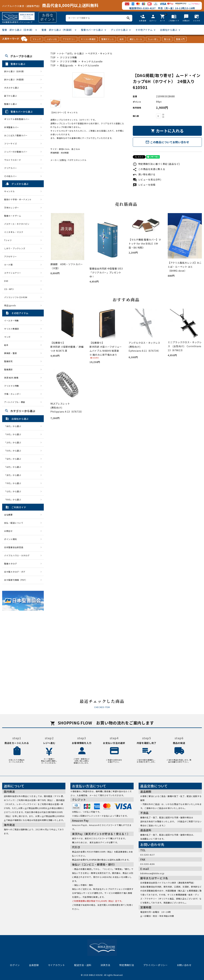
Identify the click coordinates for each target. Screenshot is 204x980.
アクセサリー (69, 39)
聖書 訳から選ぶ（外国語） (57, 30)
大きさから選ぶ (12, 88)
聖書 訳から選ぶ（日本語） (18, 30)
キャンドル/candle (92, 61)
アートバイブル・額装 (15, 402)
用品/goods (67, 65)
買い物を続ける (144, 174)
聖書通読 (8, 369)
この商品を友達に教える (149, 169)
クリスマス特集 (68, 57)
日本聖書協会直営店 (14, 547)
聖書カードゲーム (13, 216)
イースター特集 (11, 320)
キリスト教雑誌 (88, 39)
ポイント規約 (10, 539)
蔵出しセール (136, 39)
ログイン (15, 965)
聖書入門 (180, 39)
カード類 (8, 265)
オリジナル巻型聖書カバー (17, 119)
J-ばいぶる (52, 39)
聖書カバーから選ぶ (92, 30)
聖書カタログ (10, 564)
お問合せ (8, 531)
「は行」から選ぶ (14, 467)
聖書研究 (8, 361)
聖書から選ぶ (10, 104)
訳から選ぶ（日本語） (15, 71)
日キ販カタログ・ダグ (15, 572)
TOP (53, 53)
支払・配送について (14, 523)
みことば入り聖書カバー (16, 135)
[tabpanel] (88, 85)
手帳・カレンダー (13, 394)
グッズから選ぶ (119, 30)
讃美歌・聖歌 (10, 353)
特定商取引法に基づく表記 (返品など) (156, 164)
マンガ (7, 337)
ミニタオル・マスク (14, 232)
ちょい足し (153, 39)
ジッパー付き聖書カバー (16, 152)
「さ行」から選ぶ (14, 442)
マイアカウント (56, 965)
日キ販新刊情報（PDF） (16, 580)
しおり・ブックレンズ (15, 248)
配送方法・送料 (83, 965)
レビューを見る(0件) (147, 179)
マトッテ (37, 39)
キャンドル (9, 191)
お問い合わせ (184, 965)
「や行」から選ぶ (14, 483)
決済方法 (105, 965)
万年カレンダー (12, 208)
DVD (6, 281)
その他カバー (10, 176)
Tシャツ (8, 240)
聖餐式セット (108, 39)
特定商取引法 (127, 965)
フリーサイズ (10, 143)
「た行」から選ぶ (14, 451)
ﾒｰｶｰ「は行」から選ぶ (72, 53)
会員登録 (34, 965)
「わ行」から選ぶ (14, 499)
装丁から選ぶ (10, 96)
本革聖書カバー (12, 127)
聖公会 (167, 39)
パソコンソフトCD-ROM (16, 297)
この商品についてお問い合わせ (167, 142)
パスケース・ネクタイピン (17, 224)
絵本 (122, 39)
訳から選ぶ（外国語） (15, 79)
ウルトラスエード (13, 160)
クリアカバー (10, 168)
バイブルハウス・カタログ (17, 555)
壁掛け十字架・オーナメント (18, 199)
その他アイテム (144, 30)
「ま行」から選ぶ (14, 475)
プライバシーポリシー (155, 965)
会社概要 (8, 515)
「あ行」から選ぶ (14, 426)
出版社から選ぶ (169, 30)
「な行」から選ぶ (14, 459)
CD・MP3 (9, 289)
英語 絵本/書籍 (11, 378)
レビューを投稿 (144, 185)
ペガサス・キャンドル (100, 53)
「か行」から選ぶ (14, 434)
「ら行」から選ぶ (14, 491)
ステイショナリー (13, 273)
